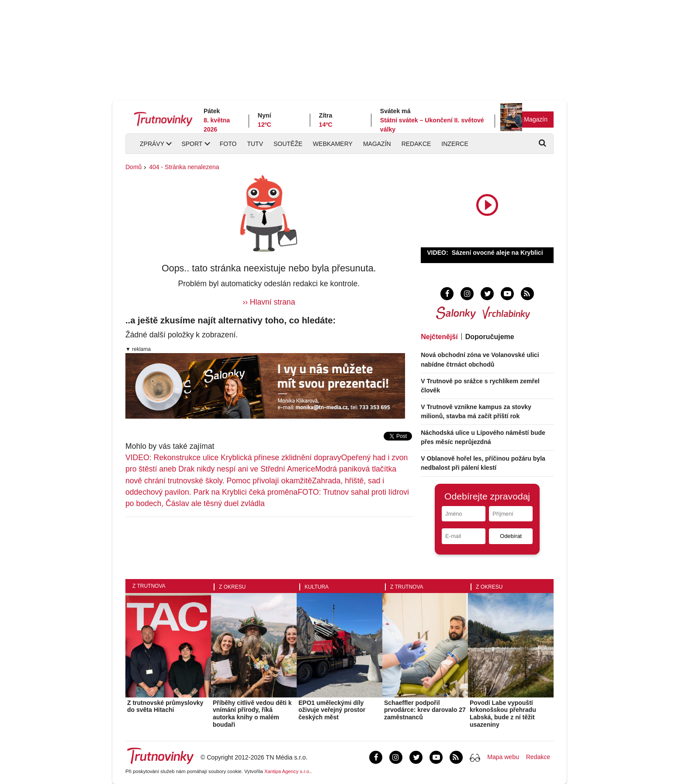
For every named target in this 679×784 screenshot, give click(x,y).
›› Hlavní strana (269, 302)
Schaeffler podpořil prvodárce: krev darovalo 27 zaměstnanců (425, 710)
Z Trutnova (149, 586)
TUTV (255, 144)
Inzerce (455, 144)
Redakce (416, 144)
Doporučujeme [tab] (490, 337)
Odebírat (511, 536)
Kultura (317, 587)
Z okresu (232, 587)
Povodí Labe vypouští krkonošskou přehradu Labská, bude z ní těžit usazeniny (503, 714)
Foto (228, 144)
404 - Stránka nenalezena (184, 167)
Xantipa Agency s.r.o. (288, 771)
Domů (133, 167)
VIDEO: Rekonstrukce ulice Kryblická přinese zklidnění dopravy (233, 458)
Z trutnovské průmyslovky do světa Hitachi (165, 706)
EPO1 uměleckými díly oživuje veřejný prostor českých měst (332, 710)
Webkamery (333, 144)
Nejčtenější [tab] (439, 337)
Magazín (536, 119)
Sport (192, 144)
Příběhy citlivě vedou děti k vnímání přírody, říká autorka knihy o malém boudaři (252, 714)
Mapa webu (503, 757)
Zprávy (152, 144)
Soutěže (288, 144)
